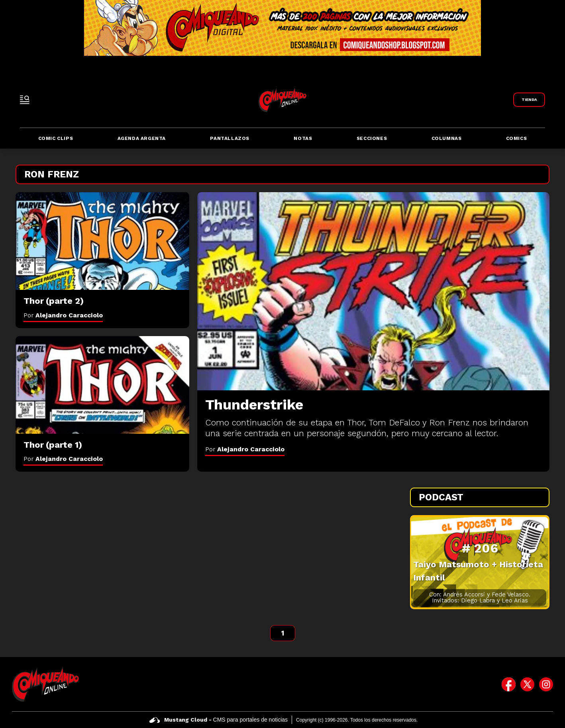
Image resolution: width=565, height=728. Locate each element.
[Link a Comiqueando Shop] (529, 100)
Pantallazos (230, 138)
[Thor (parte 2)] (102, 241)
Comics (517, 138)
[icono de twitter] (527, 684)
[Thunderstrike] (373, 291)
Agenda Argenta (142, 138)
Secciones (372, 138)
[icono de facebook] (509, 684)
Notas (303, 138)
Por (245, 449)
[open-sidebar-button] (25, 100)
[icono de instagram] (546, 684)
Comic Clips (56, 138)
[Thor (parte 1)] (102, 385)
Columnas (447, 138)
